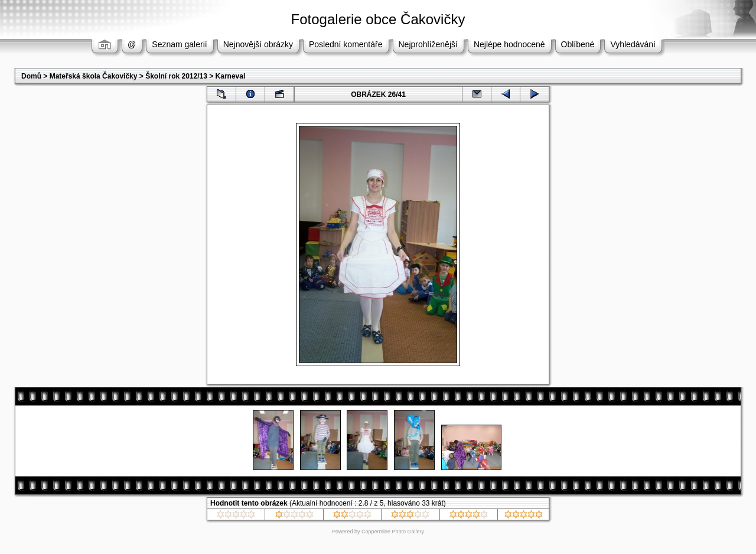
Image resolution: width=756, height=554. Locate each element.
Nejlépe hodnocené (509, 44)
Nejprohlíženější (428, 44)
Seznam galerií (179, 44)
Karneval (231, 76)
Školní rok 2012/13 (176, 76)
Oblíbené (578, 44)
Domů (31, 76)
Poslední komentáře (346, 44)
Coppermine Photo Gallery (393, 532)
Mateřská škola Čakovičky (94, 76)
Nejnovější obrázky (258, 44)
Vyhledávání (633, 44)
